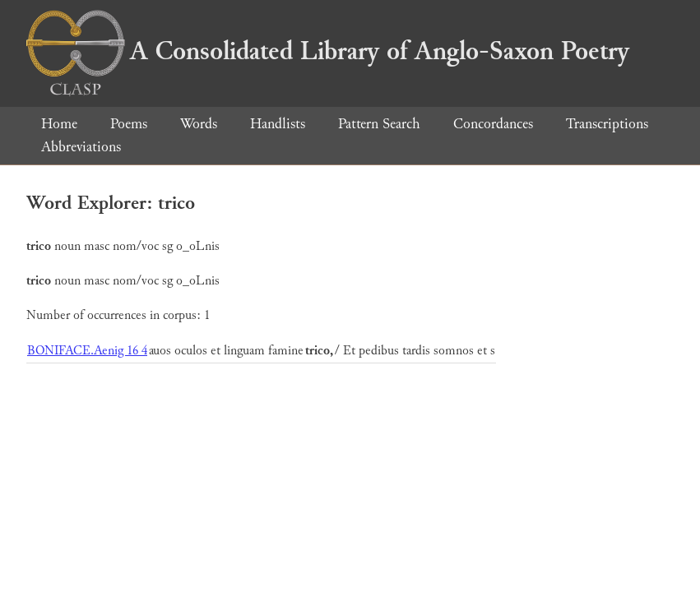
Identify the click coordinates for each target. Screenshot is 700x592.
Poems (129, 124)
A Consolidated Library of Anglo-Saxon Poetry (328, 51)
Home (59, 124)
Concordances (493, 124)
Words (199, 124)
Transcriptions (607, 124)
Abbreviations (81, 147)
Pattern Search (379, 124)
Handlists (278, 124)
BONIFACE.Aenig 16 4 (87, 351)
